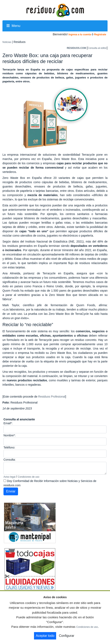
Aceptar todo (45, 636)
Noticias (7, 42)
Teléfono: (9, 447)
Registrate (100, 34)
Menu (13, 26)
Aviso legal (9, 477)
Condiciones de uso (29, 477)
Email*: (8, 423)
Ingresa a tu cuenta (80, 34)
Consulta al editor (97, 48)
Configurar (67, 636)
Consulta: (10, 460)
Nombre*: (10, 435)
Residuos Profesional (52, 397)
